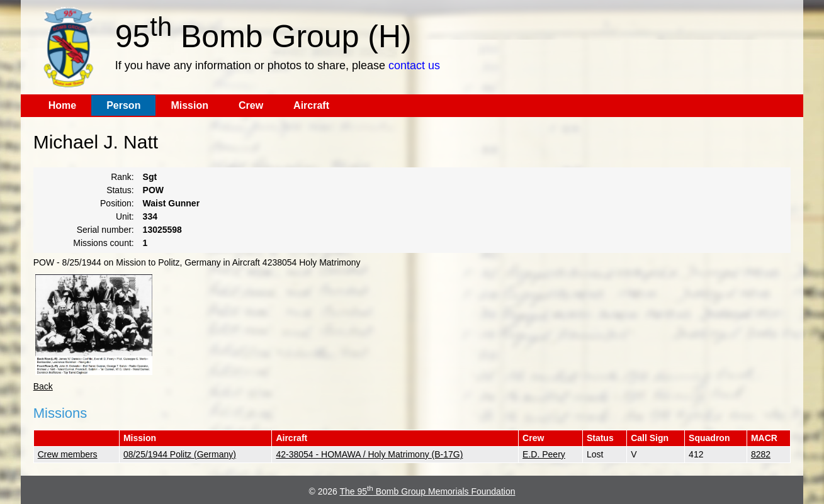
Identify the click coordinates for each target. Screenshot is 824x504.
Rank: (122, 177)
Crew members (68, 454)
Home (62, 105)
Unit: (125, 216)
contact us (414, 65)
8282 (761, 454)
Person (123, 105)
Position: (117, 203)
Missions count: (103, 243)
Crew (251, 105)
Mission (189, 105)
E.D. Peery (544, 454)
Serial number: (105, 230)
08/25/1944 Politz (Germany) (180, 454)
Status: (120, 190)
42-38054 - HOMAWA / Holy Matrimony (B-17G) (369, 454)
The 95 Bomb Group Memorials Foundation (427, 491)
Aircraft (311, 105)
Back (43, 386)
